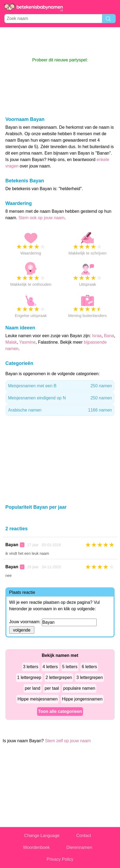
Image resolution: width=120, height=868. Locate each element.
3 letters (31, 667)
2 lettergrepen (59, 677)
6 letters (89, 667)
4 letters (50, 667)
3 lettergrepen (90, 677)
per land (32, 688)
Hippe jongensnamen (82, 699)
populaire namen (79, 688)
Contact (84, 836)
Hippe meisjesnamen (37, 699)
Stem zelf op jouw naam (68, 741)
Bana (109, 336)
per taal (52, 688)
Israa (97, 336)
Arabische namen (60, 410)
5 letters (70, 667)
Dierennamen (79, 847)
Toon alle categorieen (60, 711)
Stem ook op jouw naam (42, 218)
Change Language (42, 836)
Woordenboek (36, 847)
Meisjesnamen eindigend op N (60, 398)
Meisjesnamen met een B (60, 386)
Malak (11, 342)
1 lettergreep (29, 677)
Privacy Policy (60, 859)
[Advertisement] (60, 42)
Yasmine (28, 342)
